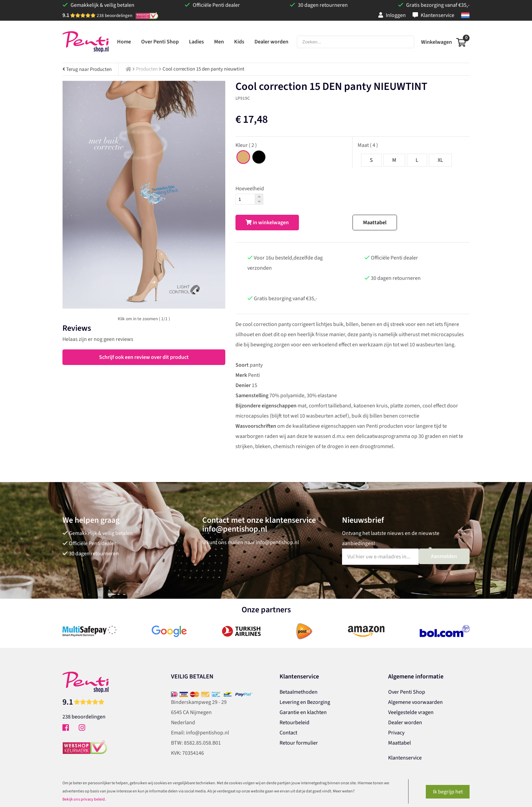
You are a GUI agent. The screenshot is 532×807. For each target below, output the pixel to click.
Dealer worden (405, 723)
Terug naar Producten (87, 69)
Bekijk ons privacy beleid (84, 799)
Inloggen (392, 15)
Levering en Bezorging (305, 702)
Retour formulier (299, 743)
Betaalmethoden (299, 692)
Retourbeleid (294, 723)
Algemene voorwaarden (415, 702)
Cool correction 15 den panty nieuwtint (203, 69)
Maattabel (375, 223)
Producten (147, 69)
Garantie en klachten (303, 712)
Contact (288, 733)
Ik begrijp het (448, 792)
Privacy (396, 733)
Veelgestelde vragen (411, 712)
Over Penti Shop (407, 692)
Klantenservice (433, 15)
